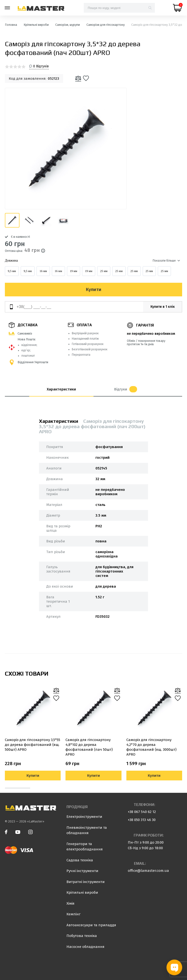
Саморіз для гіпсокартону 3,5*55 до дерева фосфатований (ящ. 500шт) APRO (33, 745)
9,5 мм (12, 271)
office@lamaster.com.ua (148, 871)
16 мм (43, 271)
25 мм (104, 271)
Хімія (70, 903)
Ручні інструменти (82, 871)
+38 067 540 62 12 (142, 812)
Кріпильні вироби (82, 892)
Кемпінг (74, 914)
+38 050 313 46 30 (142, 820)
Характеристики (61, 389)
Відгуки (126, 389)
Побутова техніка (82, 936)
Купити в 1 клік (163, 307)
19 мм (74, 271)
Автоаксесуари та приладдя (91, 925)
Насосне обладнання (85, 947)
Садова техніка (80, 860)
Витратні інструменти (86, 882)
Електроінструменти (84, 817)
